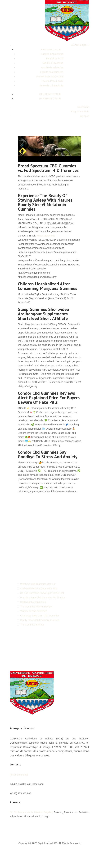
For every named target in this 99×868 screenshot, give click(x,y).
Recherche (83, 107)
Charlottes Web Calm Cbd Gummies (40, 616)
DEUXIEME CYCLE (50, 94)
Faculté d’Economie (53, 63)
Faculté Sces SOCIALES (50, 77)
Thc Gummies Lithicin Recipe (36, 607)
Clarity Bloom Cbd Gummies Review (40, 620)
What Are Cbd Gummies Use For (38, 584)
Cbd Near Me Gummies (33, 602)
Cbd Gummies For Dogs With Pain (39, 588)
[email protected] (46, 236)
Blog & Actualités (80, 112)
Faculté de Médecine (52, 67)
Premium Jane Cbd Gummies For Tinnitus (43, 598)
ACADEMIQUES (80, 45)
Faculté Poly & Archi (52, 81)
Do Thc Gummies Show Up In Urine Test (42, 593)
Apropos (85, 116)
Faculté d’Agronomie (52, 54)
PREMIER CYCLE (51, 49)
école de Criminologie (52, 86)
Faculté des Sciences (52, 72)
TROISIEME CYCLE (50, 99)
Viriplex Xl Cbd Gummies (34, 611)
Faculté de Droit (55, 58)
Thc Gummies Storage (32, 625)
